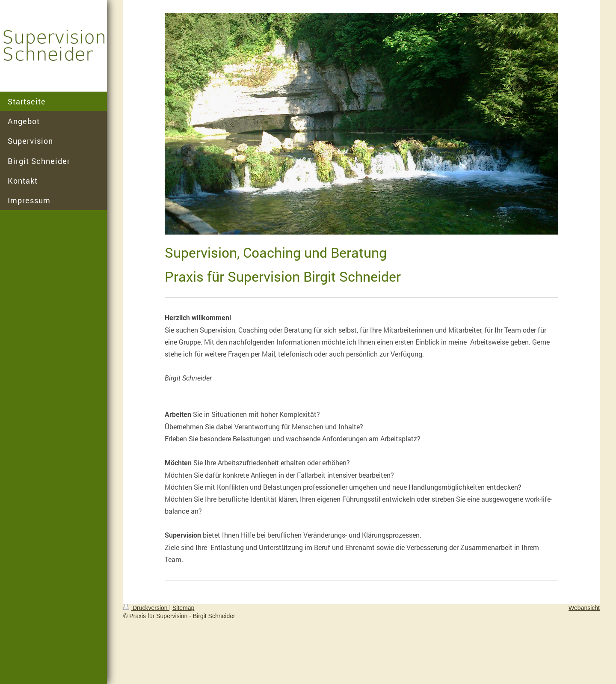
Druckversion (146, 608)
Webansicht (584, 608)
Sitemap (183, 608)
